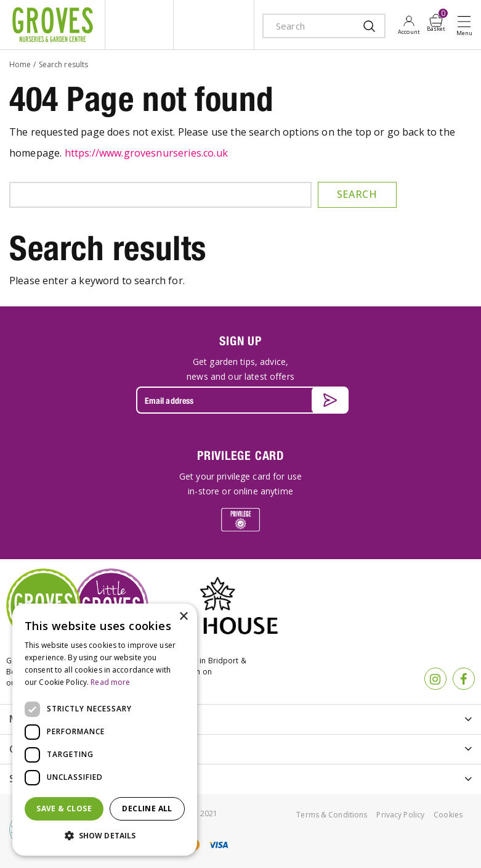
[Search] (312, 26)
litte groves (139, 25)
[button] (105, 836)
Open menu (467, 25)
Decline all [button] (147, 809)
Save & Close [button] (64, 809)
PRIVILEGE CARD (240, 455)
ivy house (214, 25)
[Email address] (241, 400)
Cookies (448, 815)
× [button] (183, 617)
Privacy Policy (400, 815)
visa (218, 845)
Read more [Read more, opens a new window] (110, 682)
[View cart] (436, 20)
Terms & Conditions (332, 815)
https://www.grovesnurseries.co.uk (146, 153)
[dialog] (105, 730)
